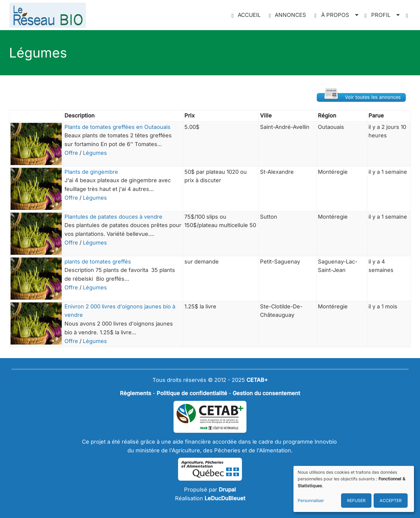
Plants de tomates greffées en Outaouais (118, 127)
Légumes (95, 153)
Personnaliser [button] (311, 500)
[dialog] (354, 489)
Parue (376, 115)
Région (327, 115)
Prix (190, 115)
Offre (71, 153)
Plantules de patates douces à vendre (113, 217)
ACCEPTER (391, 500)
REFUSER (356, 500)
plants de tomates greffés (98, 262)
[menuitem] (247, 15)
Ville (266, 115)
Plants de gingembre (91, 172)
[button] (337, 15)
